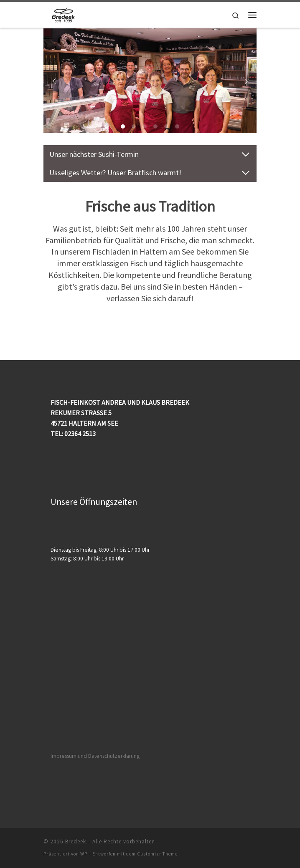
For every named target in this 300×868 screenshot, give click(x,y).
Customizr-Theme (157, 854)
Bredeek (76, 842)
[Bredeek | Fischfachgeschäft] (65, 14)
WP (84, 854)
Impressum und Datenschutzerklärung (95, 756)
